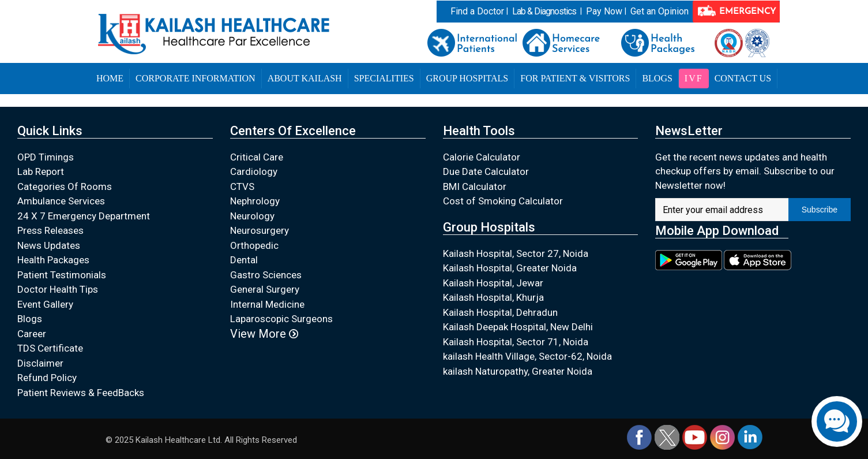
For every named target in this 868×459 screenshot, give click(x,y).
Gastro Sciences (266, 275)
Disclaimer (40, 363)
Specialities (384, 78)
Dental (244, 260)
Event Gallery (45, 304)
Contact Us (743, 78)
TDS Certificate (50, 348)
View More (264, 334)
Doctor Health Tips (58, 289)
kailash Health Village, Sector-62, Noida (527, 356)
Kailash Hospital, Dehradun (500, 312)
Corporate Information (196, 78)
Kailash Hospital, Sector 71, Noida (516, 342)
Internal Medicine (267, 304)
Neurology (252, 216)
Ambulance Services (61, 201)
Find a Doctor (477, 11)
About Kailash (305, 78)
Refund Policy (47, 378)
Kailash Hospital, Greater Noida (510, 268)
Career (32, 334)
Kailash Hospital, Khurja (493, 297)
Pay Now (604, 11)
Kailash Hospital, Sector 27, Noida (516, 253)
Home (110, 78)
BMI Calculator (475, 186)
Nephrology (255, 201)
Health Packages (53, 260)
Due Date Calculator (486, 171)
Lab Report (41, 171)
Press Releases (50, 230)
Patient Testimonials (62, 275)
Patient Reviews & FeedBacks (81, 393)
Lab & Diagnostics (544, 11)
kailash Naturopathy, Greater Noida (518, 371)
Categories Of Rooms (65, 186)
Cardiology (254, 171)
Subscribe (820, 210)
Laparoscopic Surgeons (281, 319)
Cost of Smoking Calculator (503, 201)
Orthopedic (254, 245)
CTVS (242, 186)
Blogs (657, 78)
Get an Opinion (660, 11)
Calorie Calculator (482, 157)
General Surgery (265, 289)
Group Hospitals (467, 78)
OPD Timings (46, 157)
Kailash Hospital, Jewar (493, 283)
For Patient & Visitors (575, 78)
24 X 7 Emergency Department (84, 216)
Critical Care (257, 157)
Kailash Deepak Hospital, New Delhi (518, 327)
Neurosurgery (260, 230)
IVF (694, 78)
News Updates (49, 245)
